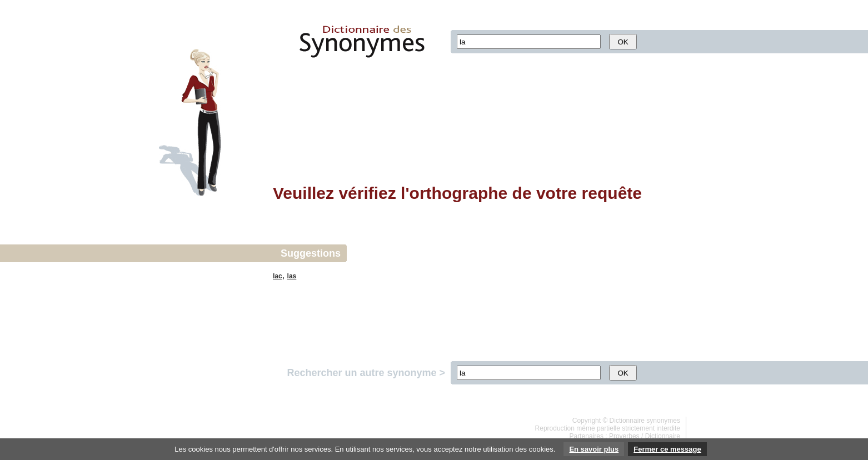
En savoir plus (594, 449)
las (292, 276)
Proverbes (624, 436)
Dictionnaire (663, 436)
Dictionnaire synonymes (645, 421)
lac (278, 276)
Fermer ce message (667, 449)
